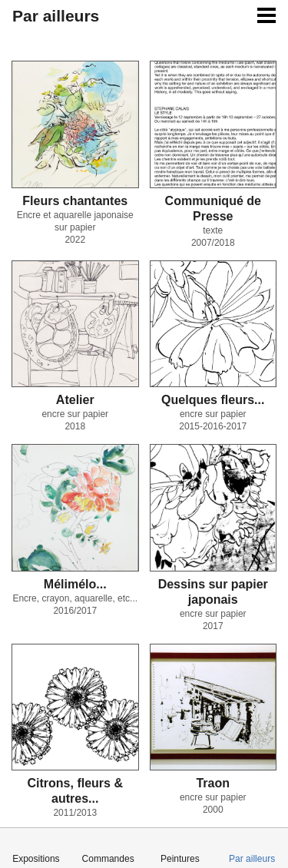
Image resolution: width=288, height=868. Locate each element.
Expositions (36, 859)
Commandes (108, 859)
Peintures (180, 859)
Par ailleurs (252, 859)
